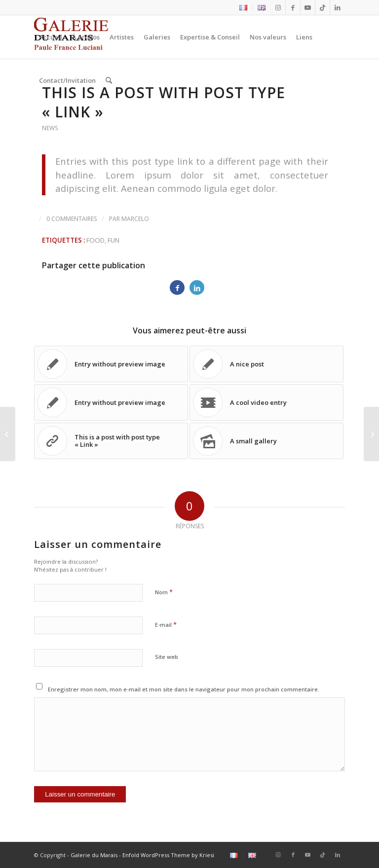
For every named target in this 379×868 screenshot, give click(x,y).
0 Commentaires (72, 219)
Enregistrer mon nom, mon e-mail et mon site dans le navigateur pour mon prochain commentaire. (184, 689)
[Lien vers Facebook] (293, 7)
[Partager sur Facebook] (177, 288)
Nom (164, 592)
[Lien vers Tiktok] (322, 7)
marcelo (135, 219)
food (95, 240)
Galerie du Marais (94, 855)
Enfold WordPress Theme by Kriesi (168, 855)
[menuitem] (244, 8)
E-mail (166, 624)
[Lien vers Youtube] (308, 7)
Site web (167, 657)
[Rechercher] (109, 80)
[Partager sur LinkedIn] (197, 288)
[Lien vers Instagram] (278, 7)
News (50, 128)
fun (114, 240)
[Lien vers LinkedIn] (338, 7)
